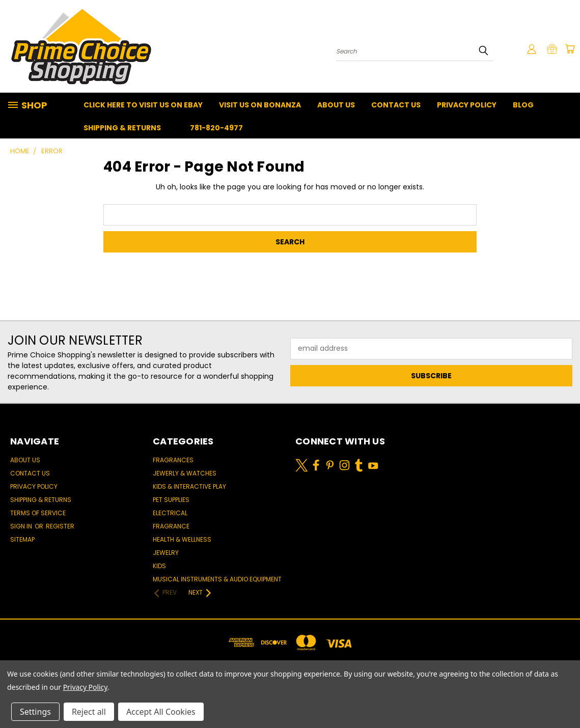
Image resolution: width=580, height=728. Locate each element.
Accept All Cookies (161, 712)
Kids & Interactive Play (189, 486)
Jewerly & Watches (185, 473)
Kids (159, 566)
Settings (35, 712)
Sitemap (22, 539)
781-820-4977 (216, 128)
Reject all (89, 712)
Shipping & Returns (122, 128)
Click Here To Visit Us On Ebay (143, 105)
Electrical (170, 513)
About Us (336, 105)
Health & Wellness (182, 539)
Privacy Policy (467, 105)
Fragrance (171, 526)
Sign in (22, 526)
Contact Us (396, 105)
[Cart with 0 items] (570, 49)
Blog (523, 105)
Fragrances (173, 460)
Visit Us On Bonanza (260, 105)
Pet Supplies (171, 500)
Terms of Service (38, 513)
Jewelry (166, 553)
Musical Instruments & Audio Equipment (217, 579)
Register (60, 526)
